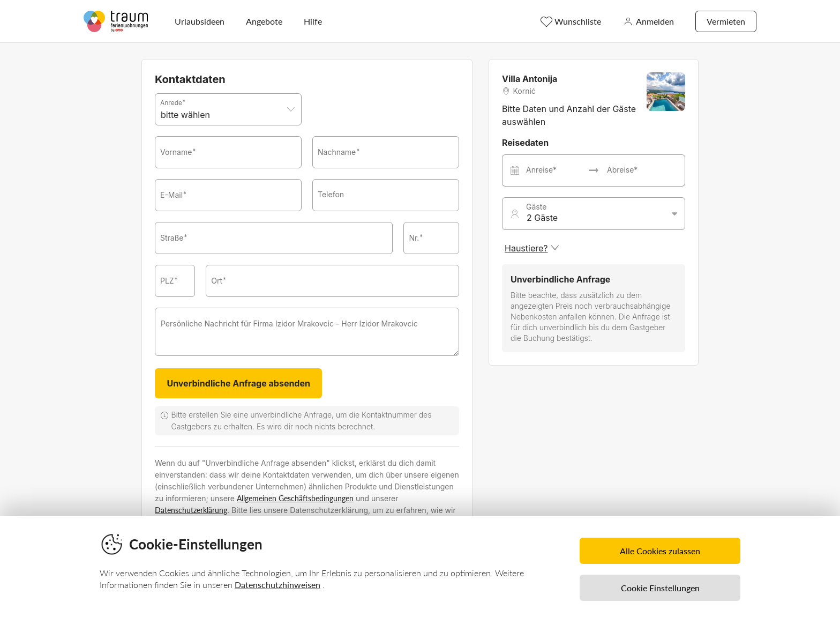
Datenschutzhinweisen (277, 585)
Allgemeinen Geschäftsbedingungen (295, 498)
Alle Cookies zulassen (660, 551)
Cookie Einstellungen (660, 588)
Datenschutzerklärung (191, 510)
